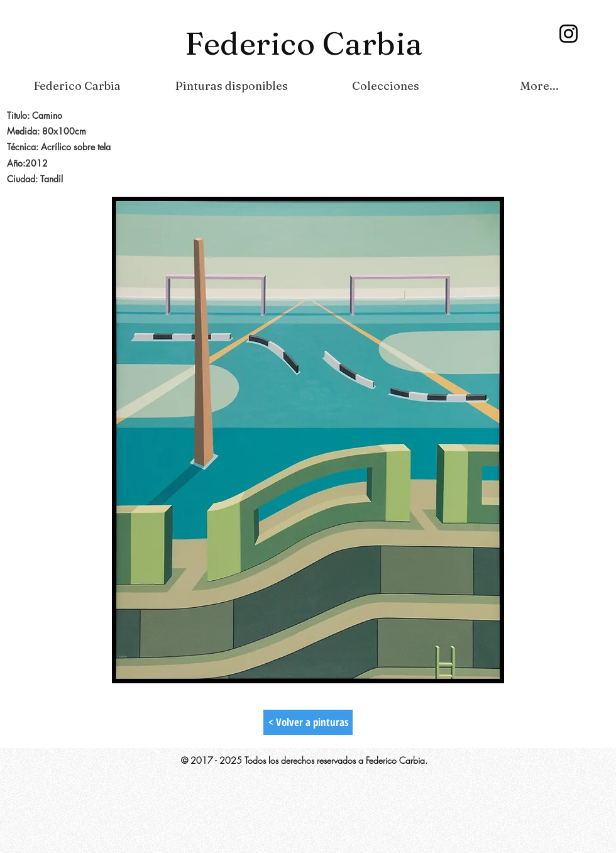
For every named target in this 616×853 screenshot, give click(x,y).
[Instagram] (569, 34)
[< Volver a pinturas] (308, 722)
